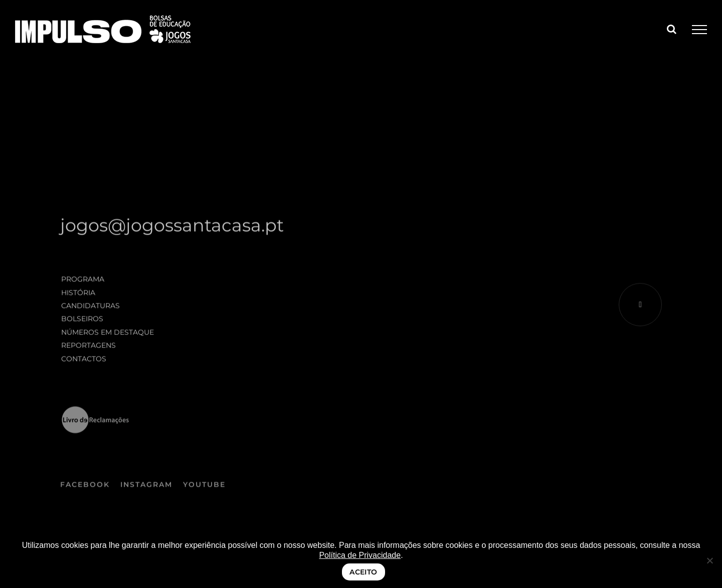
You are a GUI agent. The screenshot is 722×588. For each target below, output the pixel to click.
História (78, 295)
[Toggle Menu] (699, 30)
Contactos (84, 361)
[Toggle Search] (672, 29)
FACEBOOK (85, 488)
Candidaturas (91, 308)
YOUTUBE (204, 488)
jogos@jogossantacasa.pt (172, 228)
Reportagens (88, 348)
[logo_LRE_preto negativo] (95, 413)
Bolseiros (82, 321)
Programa (83, 282)
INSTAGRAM (146, 488)
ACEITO (364, 572)
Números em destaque (108, 335)
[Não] (709, 560)
